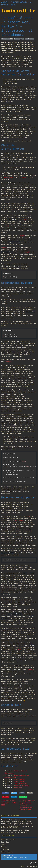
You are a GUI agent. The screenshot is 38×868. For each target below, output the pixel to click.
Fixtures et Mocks (21, 786)
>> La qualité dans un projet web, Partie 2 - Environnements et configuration (27, 805)
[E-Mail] (30, 793)
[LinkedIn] (14, 797)
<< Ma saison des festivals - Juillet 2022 (9, 803)
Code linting (19, 781)
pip (29, 516)
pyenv (22, 236)
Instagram (5, 849)
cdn (20, 649)
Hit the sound (7, 852)
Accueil (5, 2)
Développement (30, 39)
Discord (4, 847)
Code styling (19, 779)
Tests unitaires (21, 783)
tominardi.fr (18, 11)
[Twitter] (14, 793)
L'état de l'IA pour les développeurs (17, 824)
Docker (9, 362)
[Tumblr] (22, 793)
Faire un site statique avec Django (16, 830)
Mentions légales (8, 840)
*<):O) (4, 844)
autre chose (8, 177)
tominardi (17, 39)
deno (24, 177)
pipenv (28, 252)
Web (23, 39)
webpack (31, 670)
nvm (8, 226)
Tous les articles (19, 2)
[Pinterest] (5, 797)
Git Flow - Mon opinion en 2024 (14, 833)
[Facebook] (6, 793)
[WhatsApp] (23, 797)
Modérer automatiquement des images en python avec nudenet (17, 827)
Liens (13, 5)
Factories (18, 788)
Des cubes (5, 842)
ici (25, 219)
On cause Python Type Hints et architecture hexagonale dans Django (16, 821)
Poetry (4, 248)
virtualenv (19, 520)
